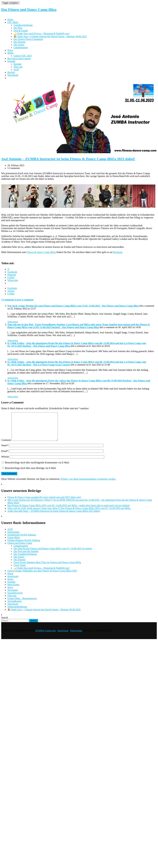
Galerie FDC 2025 (23, 56)
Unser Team (19, 571)
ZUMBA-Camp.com (46, 636)
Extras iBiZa (14, 543)
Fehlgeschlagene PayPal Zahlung (24, 546)
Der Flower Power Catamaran (28, 39)
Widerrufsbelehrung (17, 612)
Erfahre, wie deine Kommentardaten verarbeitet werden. (88, 484)
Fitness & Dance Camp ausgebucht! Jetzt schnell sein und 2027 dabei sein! (44, 503)
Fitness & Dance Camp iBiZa (41, 252)
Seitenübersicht (15, 598)
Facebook (12, 288)
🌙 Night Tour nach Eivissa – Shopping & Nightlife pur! (42, 34)
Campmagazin (21, 47)
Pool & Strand (21, 31)
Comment (6, 445)
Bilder (10, 53)
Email (5, 457)
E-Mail (11, 294)
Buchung (118, 252)
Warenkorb (13, 75)
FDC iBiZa (13, 22)
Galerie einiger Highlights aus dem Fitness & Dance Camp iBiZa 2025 (42, 576)
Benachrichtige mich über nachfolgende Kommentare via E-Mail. (37, 468)
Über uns (18, 67)
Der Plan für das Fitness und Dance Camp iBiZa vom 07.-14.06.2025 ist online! (53, 554)
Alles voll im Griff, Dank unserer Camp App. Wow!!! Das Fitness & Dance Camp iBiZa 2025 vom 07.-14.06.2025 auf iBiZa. (69, 514)
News (10, 50)
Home (10, 20)
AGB (16, 70)
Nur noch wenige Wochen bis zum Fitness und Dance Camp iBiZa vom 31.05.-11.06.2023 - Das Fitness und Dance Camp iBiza (73, 306)
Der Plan (18, 28)
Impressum (13, 582)
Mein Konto (13, 590)
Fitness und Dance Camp (20, 549)
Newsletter (13, 596)
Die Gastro (19, 45)
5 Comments (8, 300)
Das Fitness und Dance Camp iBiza (29, 10)
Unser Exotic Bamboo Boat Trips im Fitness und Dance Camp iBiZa (47, 568)
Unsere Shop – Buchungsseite (22, 604)
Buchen (11, 72)
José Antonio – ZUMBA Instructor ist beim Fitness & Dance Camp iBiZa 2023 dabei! (68, 159)
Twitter (11, 291)
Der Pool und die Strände (26, 557)
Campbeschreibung (23, 25)
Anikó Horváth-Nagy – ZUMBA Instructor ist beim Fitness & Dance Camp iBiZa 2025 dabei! (54, 516)
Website (5, 462)
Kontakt (11, 61)
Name (5, 451)
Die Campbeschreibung (25, 560)
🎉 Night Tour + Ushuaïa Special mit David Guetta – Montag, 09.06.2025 (50, 36)
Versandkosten (15, 607)
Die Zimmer (20, 42)
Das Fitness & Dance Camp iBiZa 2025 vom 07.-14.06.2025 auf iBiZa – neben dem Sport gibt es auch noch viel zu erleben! (69, 511)
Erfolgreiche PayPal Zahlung (22, 540)
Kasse (10, 585)
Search (5, 623)
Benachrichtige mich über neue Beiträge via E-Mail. (31, 474)
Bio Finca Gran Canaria (19, 58)
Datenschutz (13, 537)
